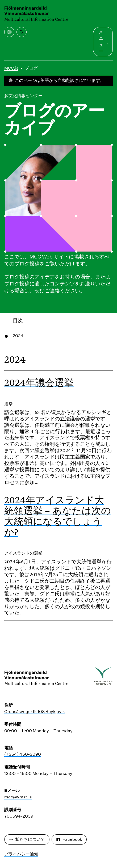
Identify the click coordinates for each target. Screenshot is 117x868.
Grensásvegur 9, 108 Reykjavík (35, 712)
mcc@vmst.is (18, 797)
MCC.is (11, 68)
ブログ (31, 68)
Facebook (69, 839)
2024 (18, 336)
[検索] (22, 32)
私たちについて (27, 839)
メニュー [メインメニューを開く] (104, 41)
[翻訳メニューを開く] (9, 32)
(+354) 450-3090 (23, 754)
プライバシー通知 (21, 854)
